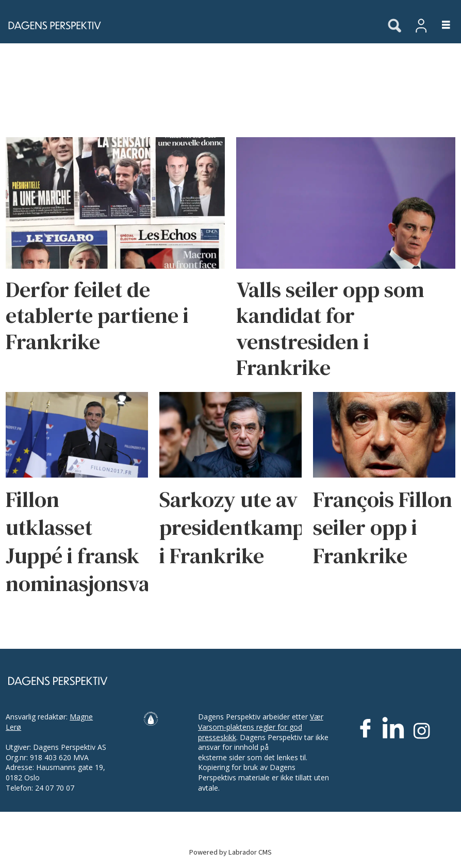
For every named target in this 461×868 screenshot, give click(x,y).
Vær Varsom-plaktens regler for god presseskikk (261, 727)
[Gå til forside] (52, 25)
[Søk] (394, 26)
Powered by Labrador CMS (230, 852)
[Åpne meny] (440, 26)
